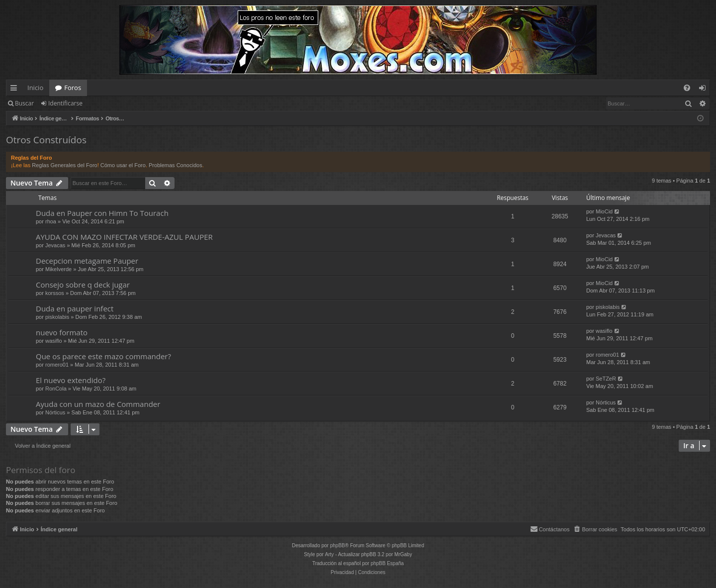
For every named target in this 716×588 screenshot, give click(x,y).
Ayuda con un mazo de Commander (98, 404)
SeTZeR (606, 379)
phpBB (338, 545)
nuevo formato (62, 332)
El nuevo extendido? (71, 380)
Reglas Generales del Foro (64, 165)
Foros (73, 88)
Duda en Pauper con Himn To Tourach (102, 213)
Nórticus (55, 412)
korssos (55, 293)
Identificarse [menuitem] (705, 90)
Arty (330, 554)
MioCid (604, 211)
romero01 (57, 365)
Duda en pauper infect (75, 308)
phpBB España (387, 563)
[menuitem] (687, 88)
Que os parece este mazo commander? (103, 356)
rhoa (51, 221)
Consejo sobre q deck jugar (83, 285)
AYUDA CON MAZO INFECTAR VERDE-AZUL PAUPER (124, 237)
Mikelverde (58, 269)
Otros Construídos (46, 140)
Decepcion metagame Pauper (87, 261)
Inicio (35, 88)
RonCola (56, 389)
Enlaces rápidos (16, 90)
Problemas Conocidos (176, 165)
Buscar (24, 103)
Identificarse (65, 103)
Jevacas (55, 245)
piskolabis (57, 317)
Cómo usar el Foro (123, 165)
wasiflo (54, 341)
